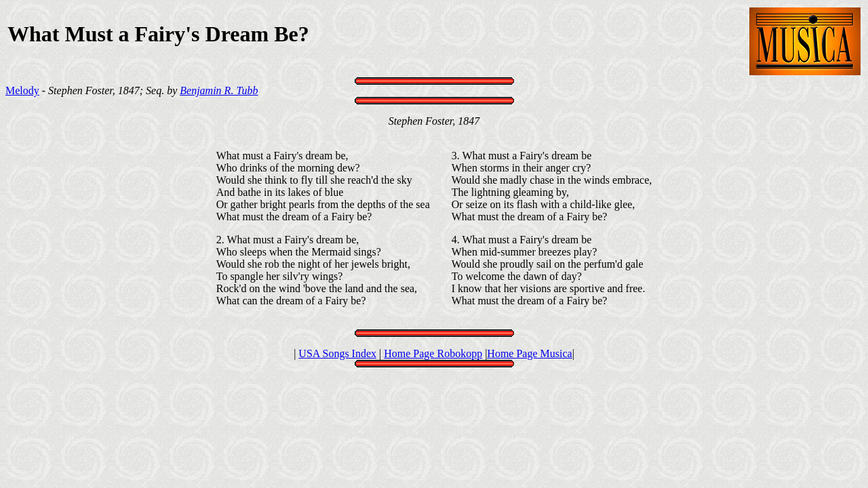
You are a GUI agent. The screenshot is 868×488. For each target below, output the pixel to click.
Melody (22, 90)
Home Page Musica (529, 353)
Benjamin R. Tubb (219, 90)
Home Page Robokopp (433, 353)
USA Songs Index (337, 353)
